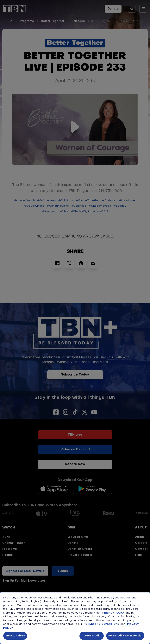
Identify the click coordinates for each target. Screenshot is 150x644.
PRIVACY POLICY (113, 613)
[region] (75, 618)
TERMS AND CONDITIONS (102, 624)
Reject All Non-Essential (125, 636)
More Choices (15, 636)
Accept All (92, 636)
